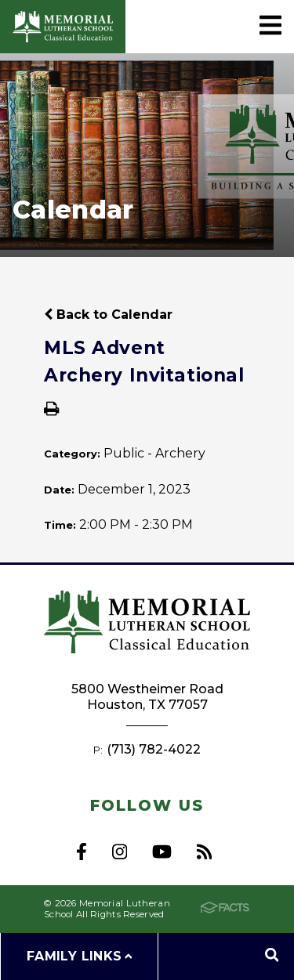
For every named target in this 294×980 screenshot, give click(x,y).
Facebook (82, 852)
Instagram (120, 852)
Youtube (162, 852)
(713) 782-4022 (154, 749)
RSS (204, 852)
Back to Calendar (108, 315)
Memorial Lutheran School (63, 27)
